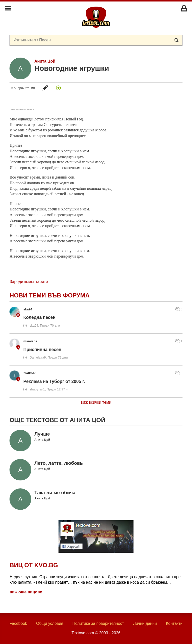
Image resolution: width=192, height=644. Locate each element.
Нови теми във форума (49, 295)
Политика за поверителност (98, 623)
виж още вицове (26, 592)
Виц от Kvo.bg (34, 565)
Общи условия (50, 623)
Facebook (18, 623)
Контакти (174, 623)
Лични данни (145, 623)
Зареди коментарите (29, 282)
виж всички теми (96, 402)
